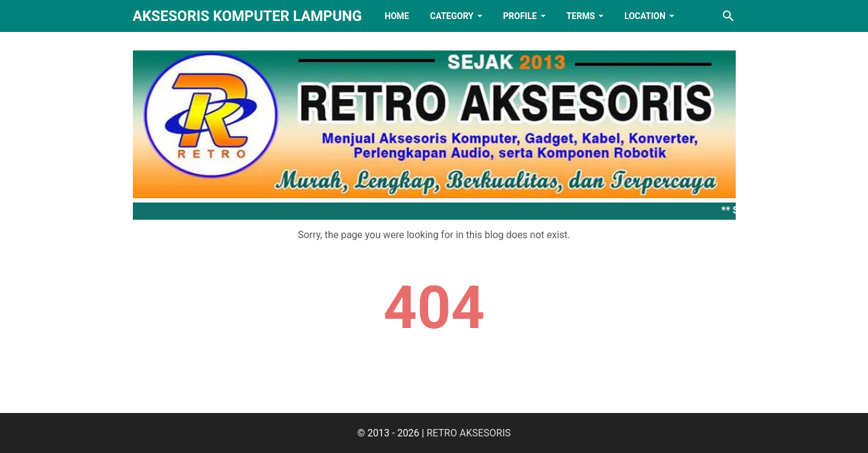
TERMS (581, 16)
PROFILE (520, 16)
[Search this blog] (728, 16)
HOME (397, 16)
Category (452, 16)
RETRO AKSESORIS (468, 433)
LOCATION (645, 16)
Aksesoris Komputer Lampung (248, 16)
